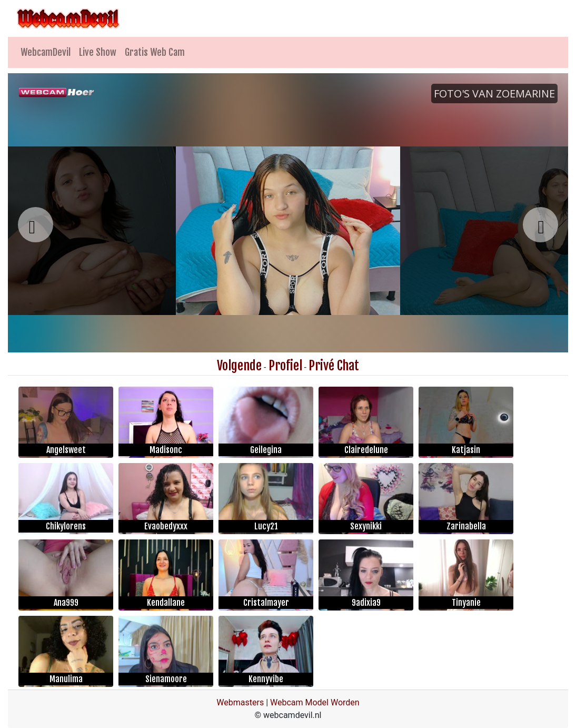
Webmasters (240, 702)
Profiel (285, 366)
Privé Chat (334, 366)
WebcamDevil (46, 52)
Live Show (98, 52)
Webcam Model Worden (315, 702)
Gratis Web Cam (155, 52)
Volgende (239, 366)
